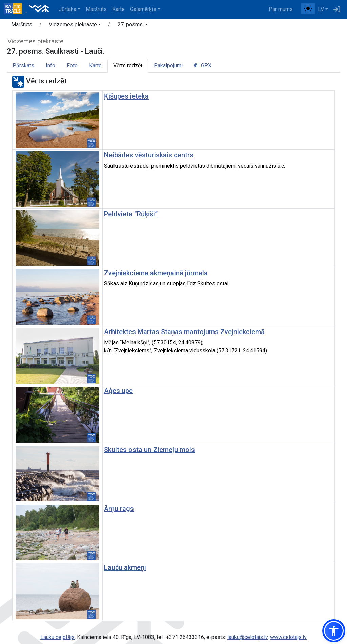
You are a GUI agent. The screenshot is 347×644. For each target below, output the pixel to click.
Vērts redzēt (128, 66)
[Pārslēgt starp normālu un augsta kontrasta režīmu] (308, 8)
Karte (118, 9)
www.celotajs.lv (288, 637)
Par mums (281, 9)
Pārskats (23, 66)
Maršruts (96, 9)
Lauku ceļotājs (57, 637)
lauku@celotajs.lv (248, 637)
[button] (75, 26)
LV (321, 9)
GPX (203, 66)
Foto (72, 66)
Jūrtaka (67, 9)
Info (50, 66)
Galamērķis (143, 9)
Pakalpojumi (168, 66)
